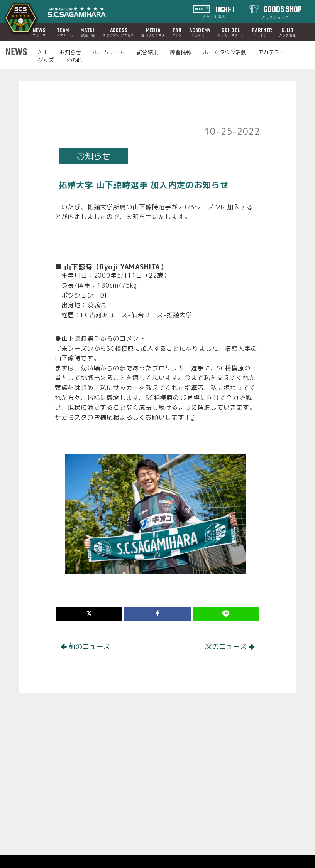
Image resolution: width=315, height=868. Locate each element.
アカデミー (271, 52)
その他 (74, 60)
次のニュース (230, 647)
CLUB (288, 32)
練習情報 (181, 52)
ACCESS (119, 32)
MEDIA (153, 32)
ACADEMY (200, 32)
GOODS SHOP (282, 11)
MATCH (88, 32)
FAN (177, 32)
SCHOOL (231, 32)
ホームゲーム (109, 52)
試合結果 (147, 52)
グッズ (46, 60)
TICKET (219, 11)
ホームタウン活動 (225, 52)
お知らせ (70, 52)
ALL (43, 52)
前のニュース (85, 647)
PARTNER (262, 32)
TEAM (63, 32)
